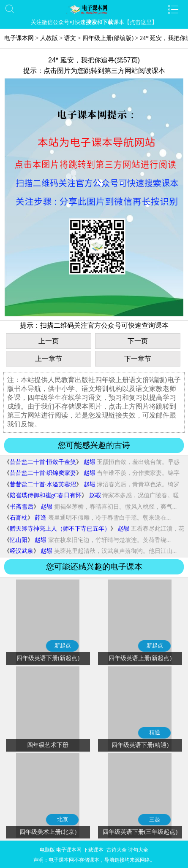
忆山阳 (19, 540)
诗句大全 (138, 850)
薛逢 (41, 518)
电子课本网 (19, 38)
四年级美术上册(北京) (48, 832)
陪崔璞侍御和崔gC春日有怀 (46, 495)
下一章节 (138, 359)
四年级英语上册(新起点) (140, 658)
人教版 (49, 38)
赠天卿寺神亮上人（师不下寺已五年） (60, 529)
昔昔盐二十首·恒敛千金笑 (43, 462)
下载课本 (93, 850)
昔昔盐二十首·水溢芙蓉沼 (43, 484)
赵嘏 (90, 462)
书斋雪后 (22, 507)
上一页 (49, 341)
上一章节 (49, 359)
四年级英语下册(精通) (140, 745)
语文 (70, 38)
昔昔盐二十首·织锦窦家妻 (43, 473)
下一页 (138, 341)
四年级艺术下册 (48, 745)
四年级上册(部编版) (108, 38)
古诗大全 (117, 850)
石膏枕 (19, 518)
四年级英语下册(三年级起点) (140, 832)
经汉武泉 (22, 551)
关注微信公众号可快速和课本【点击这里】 (94, 22)
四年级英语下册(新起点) (48, 658)
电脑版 (47, 850)
